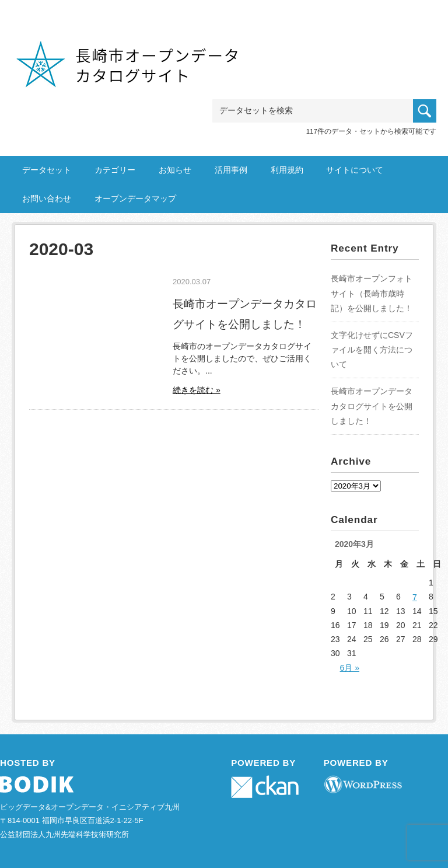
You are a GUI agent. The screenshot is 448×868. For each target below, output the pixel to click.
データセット (47, 170)
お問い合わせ (47, 198)
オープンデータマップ (135, 198)
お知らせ (175, 170)
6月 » (350, 668)
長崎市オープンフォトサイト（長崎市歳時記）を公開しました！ (372, 293)
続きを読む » (197, 390)
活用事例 (231, 170)
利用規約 (287, 170)
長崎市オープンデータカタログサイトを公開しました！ (372, 406)
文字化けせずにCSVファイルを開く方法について (372, 350)
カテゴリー (115, 170)
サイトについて (355, 170)
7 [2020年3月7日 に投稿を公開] (415, 597)
